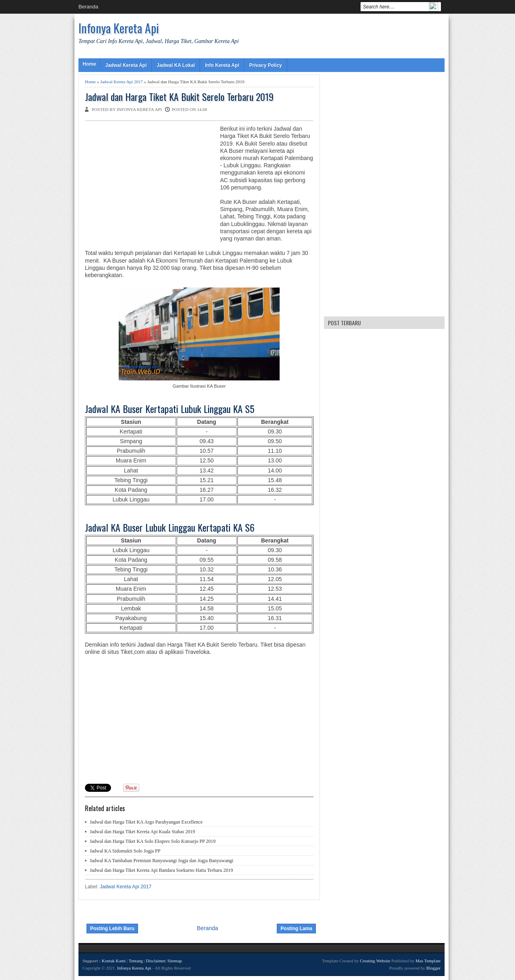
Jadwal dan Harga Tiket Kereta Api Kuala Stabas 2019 (142, 832)
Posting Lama (296, 929)
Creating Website (375, 961)
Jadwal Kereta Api (126, 65)
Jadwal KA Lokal (176, 65)
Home (89, 64)
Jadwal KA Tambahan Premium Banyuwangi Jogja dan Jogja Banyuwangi (162, 861)
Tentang (136, 961)
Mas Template (428, 961)
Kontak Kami (114, 961)
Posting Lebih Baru (112, 929)
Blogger (434, 968)
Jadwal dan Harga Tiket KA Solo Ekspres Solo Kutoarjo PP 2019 (153, 841)
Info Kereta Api (222, 65)
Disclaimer (156, 961)
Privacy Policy (265, 65)
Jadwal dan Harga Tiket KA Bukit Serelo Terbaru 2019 (179, 97)
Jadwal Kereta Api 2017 (122, 82)
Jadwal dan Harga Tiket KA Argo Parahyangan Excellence (146, 822)
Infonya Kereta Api (119, 28)
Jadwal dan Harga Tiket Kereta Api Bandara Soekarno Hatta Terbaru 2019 (161, 870)
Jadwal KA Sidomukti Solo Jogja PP (125, 851)
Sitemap (175, 961)
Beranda (88, 7)
